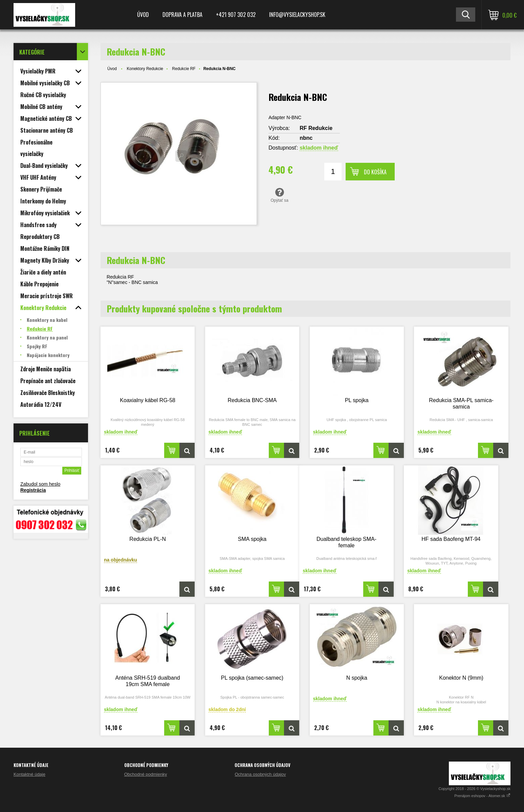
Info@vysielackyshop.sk (297, 15)
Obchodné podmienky (146, 774)
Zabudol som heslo (40, 484)
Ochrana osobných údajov (260, 774)
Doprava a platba (182, 15)
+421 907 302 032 (236, 15)
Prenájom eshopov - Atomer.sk (482, 796)
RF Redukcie (316, 128)
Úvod (143, 15)
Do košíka (375, 172)
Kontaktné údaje (29, 774)
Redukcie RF (184, 69)
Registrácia (33, 490)
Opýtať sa (279, 195)
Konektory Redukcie (145, 69)
